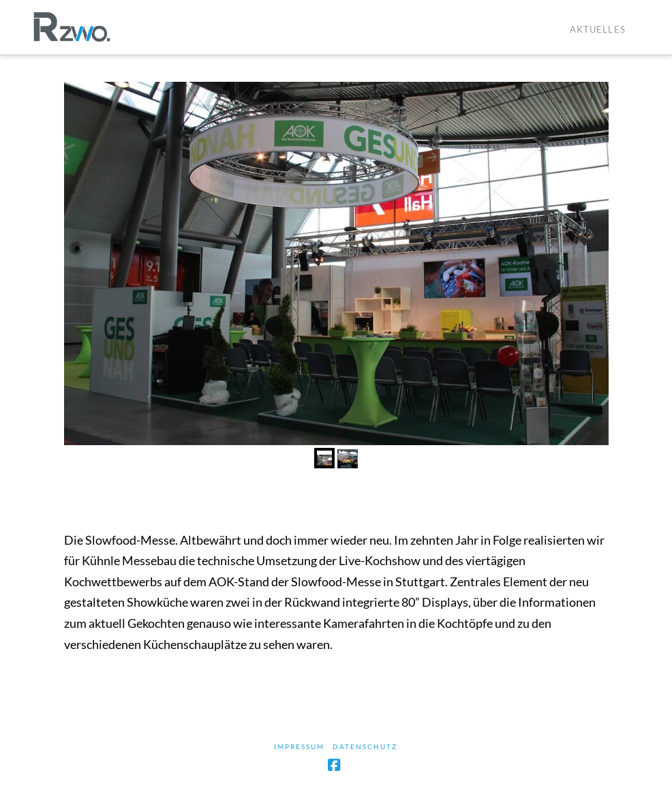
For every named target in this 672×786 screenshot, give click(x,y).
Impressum (299, 746)
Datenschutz (365, 746)
